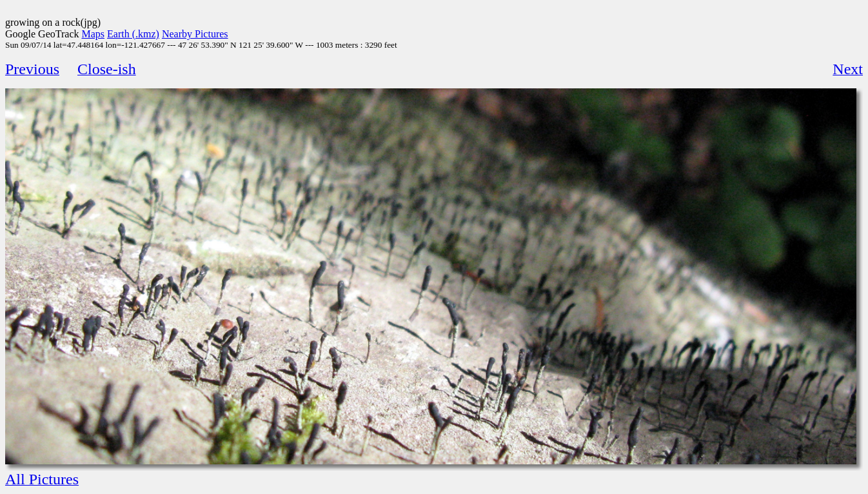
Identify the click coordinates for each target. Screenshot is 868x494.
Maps (94, 34)
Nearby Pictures (195, 34)
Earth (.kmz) (133, 34)
